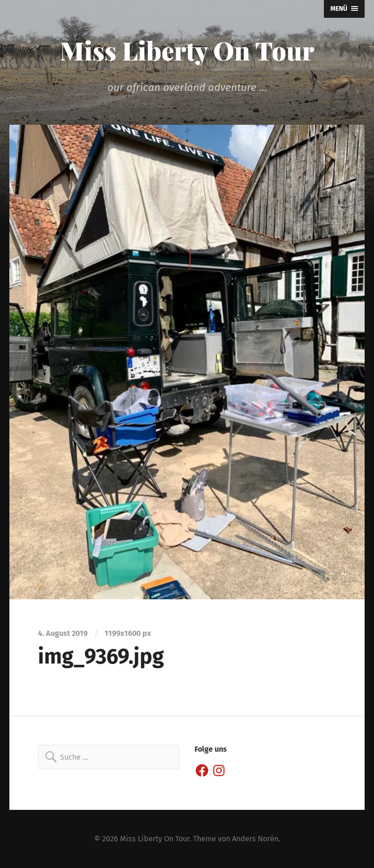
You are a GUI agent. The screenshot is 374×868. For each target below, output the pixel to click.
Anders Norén (255, 839)
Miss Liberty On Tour (187, 50)
